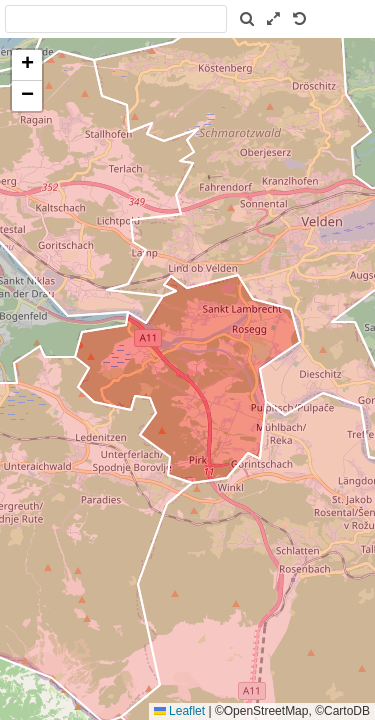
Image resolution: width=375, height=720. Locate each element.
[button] (27, 65)
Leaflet (179, 711)
